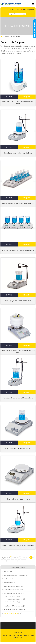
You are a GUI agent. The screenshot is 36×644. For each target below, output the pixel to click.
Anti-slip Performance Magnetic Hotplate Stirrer (18, 203)
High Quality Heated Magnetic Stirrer (18, 448)
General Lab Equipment (11, 613)
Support (26, 635)
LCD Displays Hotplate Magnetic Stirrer (18, 301)
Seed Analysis (8, 582)
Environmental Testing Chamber (13, 610)
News (32, 635)
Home (5, 635)
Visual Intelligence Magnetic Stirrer (18, 499)
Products (20, 635)
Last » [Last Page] (23, 561)
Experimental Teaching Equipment (14, 575)
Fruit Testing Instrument (11, 596)
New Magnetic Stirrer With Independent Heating (18, 250)
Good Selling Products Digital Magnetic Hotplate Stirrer (18, 351)
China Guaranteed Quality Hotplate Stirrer (18, 153)
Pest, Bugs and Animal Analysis (13, 606)
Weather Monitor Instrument (12, 590)
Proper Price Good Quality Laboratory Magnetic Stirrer (18, 102)
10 (9, 561)
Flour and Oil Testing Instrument (14, 599)
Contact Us (19, 638)
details (9, 97)
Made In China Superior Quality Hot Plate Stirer (18, 546)
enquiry (27, 97)
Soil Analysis (7, 579)
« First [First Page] (14, 558)
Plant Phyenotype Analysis (12, 586)
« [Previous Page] (19, 558)
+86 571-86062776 (12, 10)
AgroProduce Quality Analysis (13, 593)
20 (12, 561)
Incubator (6, 571)
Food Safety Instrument (11, 602)
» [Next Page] (19, 561)
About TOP (12, 635)
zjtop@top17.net (29, 10)
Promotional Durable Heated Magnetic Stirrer (18, 398)
